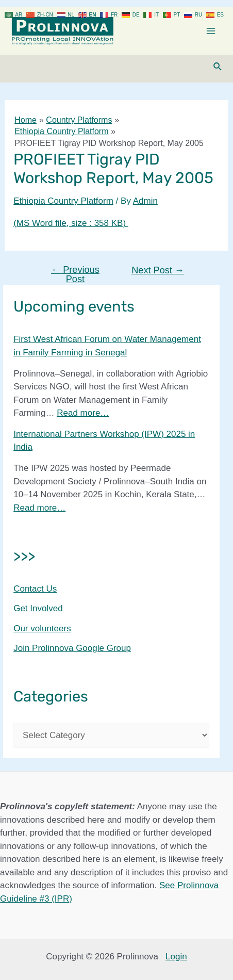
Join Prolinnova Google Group (72, 648)
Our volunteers (42, 628)
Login (176, 957)
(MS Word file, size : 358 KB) (71, 223)
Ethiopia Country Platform (63, 201)
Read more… (83, 413)
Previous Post (75, 274)
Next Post (158, 270)
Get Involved (38, 608)
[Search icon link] (218, 67)
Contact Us (35, 589)
